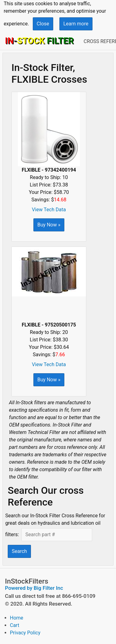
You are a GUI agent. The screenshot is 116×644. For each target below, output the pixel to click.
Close (43, 24)
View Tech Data (49, 210)
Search (19, 551)
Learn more (76, 24)
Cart (15, 625)
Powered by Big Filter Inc (34, 588)
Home (17, 618)
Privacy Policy (25, 633)
